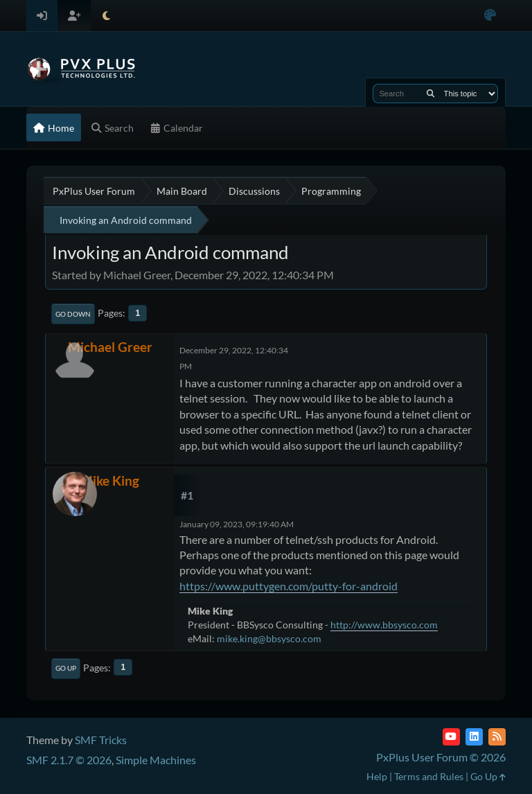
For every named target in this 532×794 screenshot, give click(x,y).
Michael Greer (110, 347)
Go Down (73, 314)
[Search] (431, 94)
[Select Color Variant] (490, 16)
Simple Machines (156, 760)
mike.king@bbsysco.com (269, 638)
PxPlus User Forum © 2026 (441, 757)
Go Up (66, 668)
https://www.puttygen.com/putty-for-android (289, 586)
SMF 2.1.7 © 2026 (69, 760)
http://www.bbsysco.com (384, 625)
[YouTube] (451, 737)
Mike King (110, 480)
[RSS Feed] (497, 737)
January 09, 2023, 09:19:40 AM (237, 524)
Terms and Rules (429, 776)
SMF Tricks (101, 740)
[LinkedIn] (474, 737)
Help (377, 776)
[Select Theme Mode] (106, 16)
